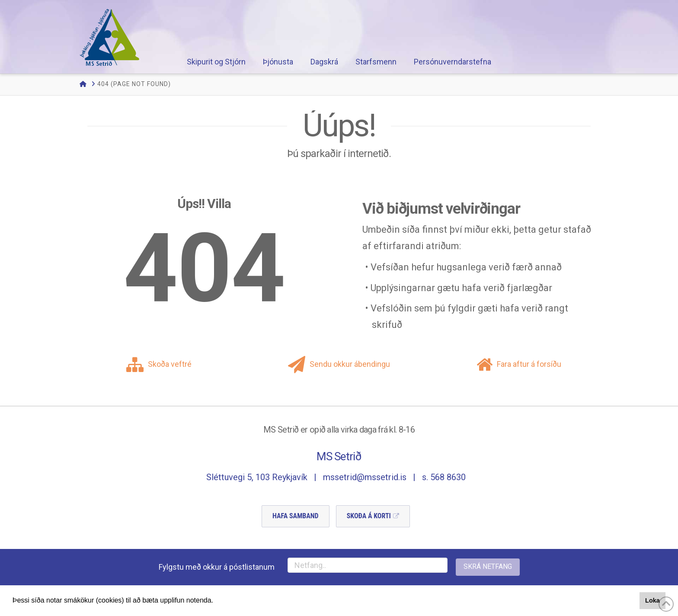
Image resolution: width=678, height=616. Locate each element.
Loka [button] (652, 600)
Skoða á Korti (369, 516)
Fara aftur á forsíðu (519, 364)
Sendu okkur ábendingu (339, 364)
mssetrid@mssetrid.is (365, 477)
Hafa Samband (296, 516)
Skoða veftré (159, 364)
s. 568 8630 (444, 477)
